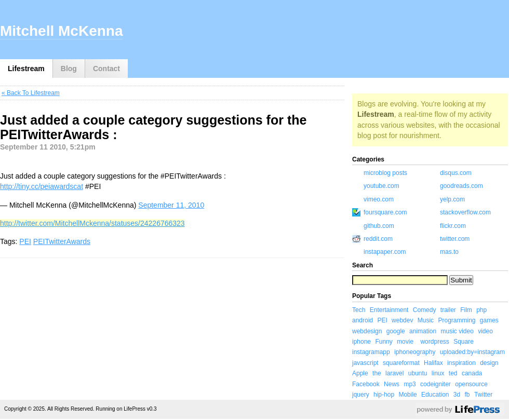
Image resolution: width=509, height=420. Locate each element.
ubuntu (418, 373)
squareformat (401, 363)
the (377, 373)
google (396, 331)
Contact (106, 69)
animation (423, 331)
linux (438, 373)
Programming (457, 320)
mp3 (410, 384)
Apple (360, 373)
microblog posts (385, 173)
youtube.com (381, 186)
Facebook (366, 384)
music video (457, 331)
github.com (379, 226)
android (363, 320)
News (392, 384)
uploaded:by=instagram (472, 352)
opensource (471, 384)
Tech (359, 310)
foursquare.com (385, 212)
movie (405, 342)
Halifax (433, 363)
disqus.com (456, 173)
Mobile (407, 395)
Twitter (483, 395)
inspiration (461, 363)
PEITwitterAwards (62, 241)
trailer (448, 310)
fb (467, 395)
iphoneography (415, 352)
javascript (365, 363)
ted (453, 373)
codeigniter (436, 384)
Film (466, 310)
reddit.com (378, 239)
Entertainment (389, 310)
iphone (361, 342)
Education (435, 395)
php (481, 310)
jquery (361, 395)
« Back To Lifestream (31, 93)
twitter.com (455, 239)
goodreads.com (461, 186)
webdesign (367, 331)
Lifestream (26, 69)
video (485, 331)
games (489, 320)
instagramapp (371, 352)
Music (426, 320)
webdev (402, 320)
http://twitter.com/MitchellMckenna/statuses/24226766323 (92, 223)
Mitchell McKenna (61, 31)
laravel (394, 373)
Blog (69, 69)
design (489, 363)
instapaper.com (385, 252)
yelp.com (452, 199)
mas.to (449, 252)
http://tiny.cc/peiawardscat (42, 186)
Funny (384, 342)
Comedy (425, 310)
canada (472, 373)
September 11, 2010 (171, 205)
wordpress (434, 342)
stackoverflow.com (465, 212)
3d (457, 395)
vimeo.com (379, 199)
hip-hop (384, 395)
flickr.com (453, 226)
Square (464, 342)
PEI (25, 241)
